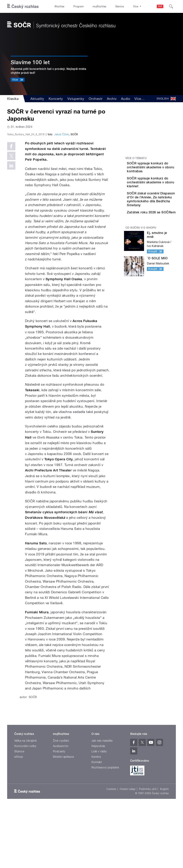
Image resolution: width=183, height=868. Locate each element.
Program (73, 6)
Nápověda (98, 807)
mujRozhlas (90, 6)
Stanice (107, 6)
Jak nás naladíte (102, 801)
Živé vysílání (61, 801)
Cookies (111, 850)
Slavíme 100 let (30, 62)
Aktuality (37, 99)
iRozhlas (58, 6)
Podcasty (59, 812)
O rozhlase (123, 6)
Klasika (13, 99)
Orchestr (96, 99)
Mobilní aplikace (64, 818)
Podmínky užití (148, 850)
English (164, 850)
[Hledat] (171, 6)
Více (139, 99)
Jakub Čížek (62, 195)
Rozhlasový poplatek (105, 828)
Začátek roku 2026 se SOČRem (161, 238)
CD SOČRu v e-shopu (141, 260)
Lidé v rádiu (99, 812)
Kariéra (96, 818)
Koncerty (56, 99)
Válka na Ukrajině (25, 801)
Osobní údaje (128, 850)
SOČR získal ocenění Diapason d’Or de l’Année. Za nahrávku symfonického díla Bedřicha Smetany (161, 219)
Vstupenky (76, 99)
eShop (19, 818)
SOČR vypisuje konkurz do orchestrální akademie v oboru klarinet (161, 194)
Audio (126, 99)
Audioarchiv (61, 807)
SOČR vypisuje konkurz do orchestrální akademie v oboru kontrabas (161, 171)
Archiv (112, 99)
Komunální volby (25, 807)
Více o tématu (136, 158)
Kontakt (97, 823)
